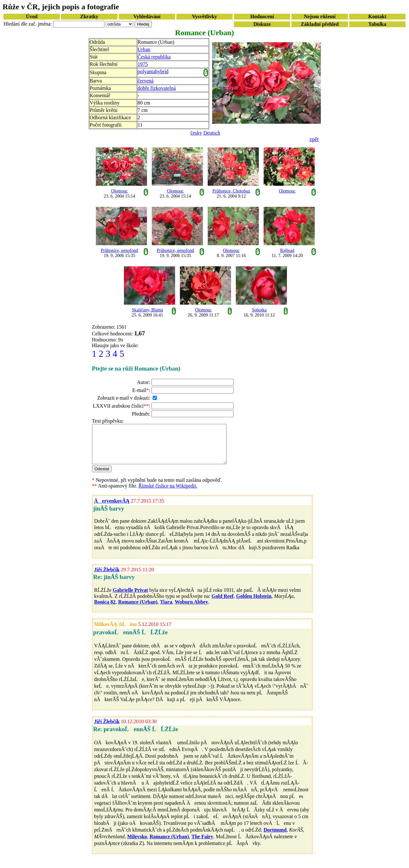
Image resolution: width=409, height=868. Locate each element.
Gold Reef (223, 604)
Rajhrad (287, 250)
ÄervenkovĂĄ (112, 508)
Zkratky (89, 16)
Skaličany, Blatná (147, 310)
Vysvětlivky (205, 16)
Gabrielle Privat (131, 598)
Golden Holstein (254, 604)
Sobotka (259, 310)
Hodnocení (262, 16)
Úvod (32, 16)
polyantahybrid (153, 71)
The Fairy (202, 844)
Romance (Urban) (138, 610)
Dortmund (275, 837)
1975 (143, 64)
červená (146, 81)
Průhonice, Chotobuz (231, 191)
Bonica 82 (105, 610)
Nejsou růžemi (320, 16)
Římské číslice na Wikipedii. (168, 493)
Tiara (166, 610)
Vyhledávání (147, 16)
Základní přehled (320, 24)
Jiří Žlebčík (107, 577)
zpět (314, 139)
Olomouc (120, 191)
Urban (144, 49)
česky (196, 133)
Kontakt (377, 16)
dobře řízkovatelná (157, 88)
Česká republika (154, 57)
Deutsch (212, 133)
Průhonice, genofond (120, 250)
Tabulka (377, 24)
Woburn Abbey (191, 610)
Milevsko (137, 844)
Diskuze (262, 24)
